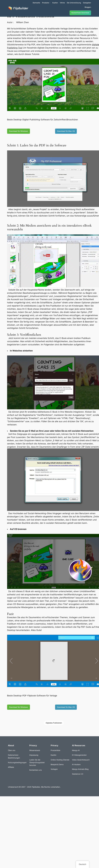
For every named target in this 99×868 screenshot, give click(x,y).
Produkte (46, 3)
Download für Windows (19, 131)
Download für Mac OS (66, 131)
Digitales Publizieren (54, 723)
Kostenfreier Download (80, 13)
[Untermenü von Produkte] (50, 3)
